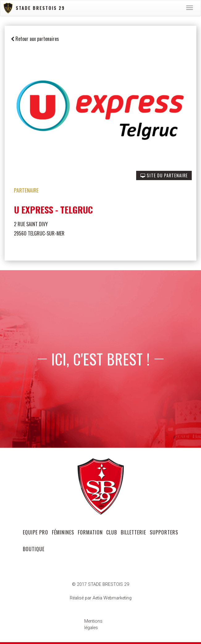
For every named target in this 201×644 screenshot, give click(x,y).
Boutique (34, 549)
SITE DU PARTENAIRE (164, 175)
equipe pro (36, 532)
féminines (63, 532)
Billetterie (133, 532)
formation (90, 532)
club (112, 532)
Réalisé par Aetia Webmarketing (101, 598)
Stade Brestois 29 (34, 8)
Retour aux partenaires (35, 39)
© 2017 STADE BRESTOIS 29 (100, 584)
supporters (164, 532)
